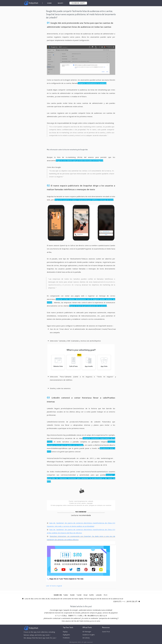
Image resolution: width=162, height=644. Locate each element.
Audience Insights (89, 635)
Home (50, 3)
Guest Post (107, 632)
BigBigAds (67, 635)
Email (86, 595)
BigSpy (61, 3)
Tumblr (79, 595)
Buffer (92, 595)
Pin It (107, 595)
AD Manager (87, 632)
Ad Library (86, 638)
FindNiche (67, 638)
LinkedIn (100, 595)
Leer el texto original (54, 586)
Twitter (64, 595)
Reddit (72, 595)
